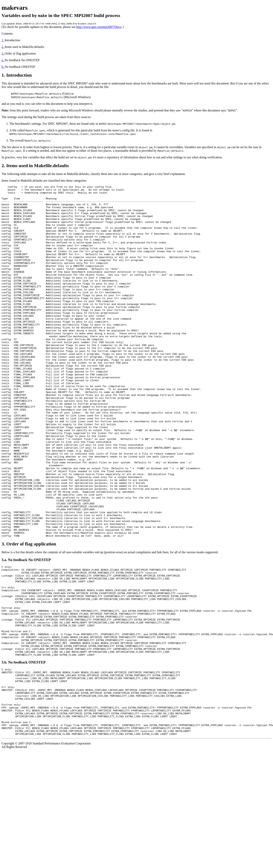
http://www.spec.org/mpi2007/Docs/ (99, 27)
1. (3, 40)
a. (3, 60)
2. (3, 47)
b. (3, 67)
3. (3, 53)
